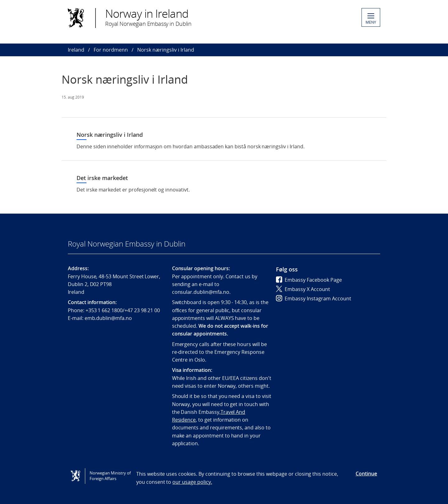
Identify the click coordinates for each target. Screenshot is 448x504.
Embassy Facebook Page (309, 280)
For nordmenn (111, 50)
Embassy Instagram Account (314, 298)
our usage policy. (192, 482)
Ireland (76, 50)
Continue (366, 474)
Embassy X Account (303, 289)
